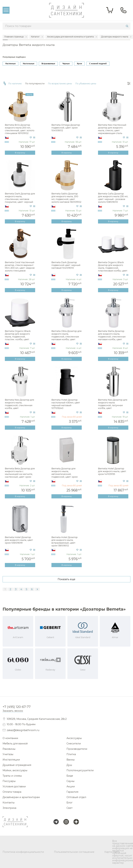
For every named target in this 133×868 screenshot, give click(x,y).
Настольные (29, 64)
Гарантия (72, 792)
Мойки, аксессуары (15, 770)
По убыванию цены (86, 84)
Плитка (71, 754)
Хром (79, 64)
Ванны (71, 760)
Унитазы (8, 754)
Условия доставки (14, 786)
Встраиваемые (48, 64)
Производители (77, 749)
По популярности (35, 84)
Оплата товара (12, 792)
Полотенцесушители (80, 770)
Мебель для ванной (15, 744)
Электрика (9, 808)
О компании (10, 738)
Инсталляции (11, 760)
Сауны (70, 781)
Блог (70, 803)
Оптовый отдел (76, 797)
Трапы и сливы (12, 776)
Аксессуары (74, 738)
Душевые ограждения (17, 765)
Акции (71, 786)
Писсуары (9, 781)
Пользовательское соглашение (74, 852)
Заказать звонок (13, 711)
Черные (66, 64)
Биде (70, 776)
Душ (69, 765)
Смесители (74, 744)
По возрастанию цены (60, 84)
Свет (70, 808)
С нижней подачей (98, 64)
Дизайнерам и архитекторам (21, 797)
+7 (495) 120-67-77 (17, 707)
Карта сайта (112, 852)
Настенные (10, 64)
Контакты (9, 803)
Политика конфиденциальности (23, 852)
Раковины (9, 749)
